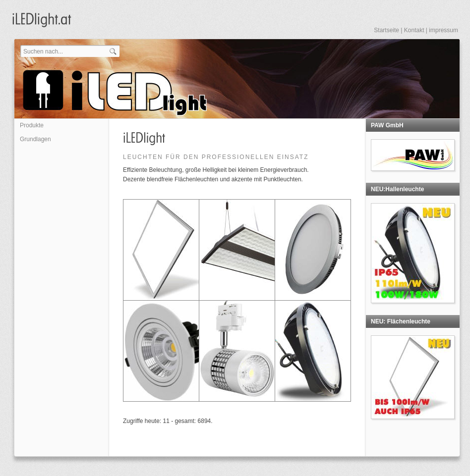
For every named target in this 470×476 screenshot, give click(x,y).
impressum (443, 30)
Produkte (32, 125)
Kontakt (414, 30)
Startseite (386, 30)
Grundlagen (35, 139)
